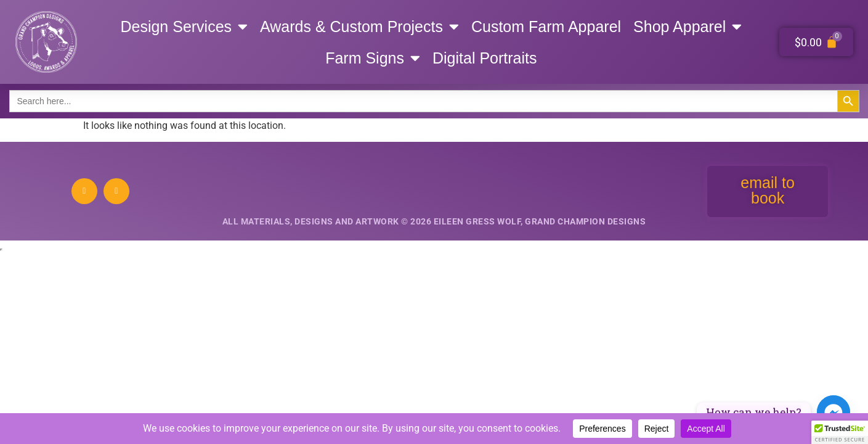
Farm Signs (373, 58)
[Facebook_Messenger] (834, 412)
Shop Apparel (688, 26)
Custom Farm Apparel (546, 27)
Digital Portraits (485, 58)
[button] (840, 432)
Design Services (184, 26)
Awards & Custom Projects (359, 26)
